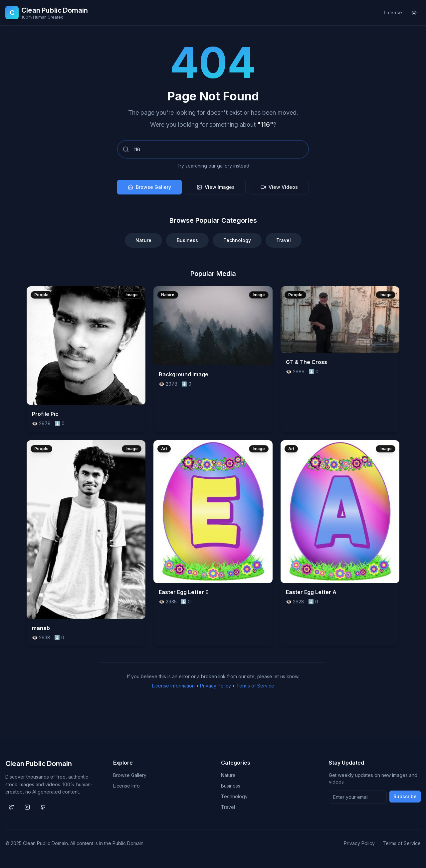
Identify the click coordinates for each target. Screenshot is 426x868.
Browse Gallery (149, 187)
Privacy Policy (215, 686)
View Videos (279, 187)
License (393, 12)
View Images (216, 187)
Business (187, 240)
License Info (126, 786)
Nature (143, 240)
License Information (173, 686)
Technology (237, 240)
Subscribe (405, 796)
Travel (284, 240)
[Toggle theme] (414, 13)
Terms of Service (255, 686)
